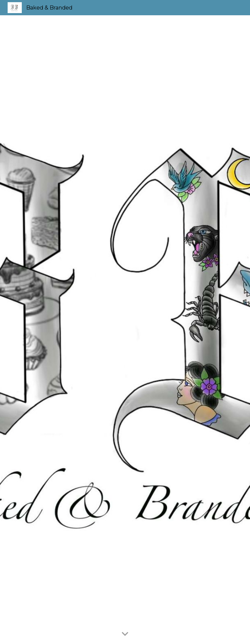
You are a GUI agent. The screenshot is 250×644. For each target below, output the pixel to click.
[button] (125, 634)
